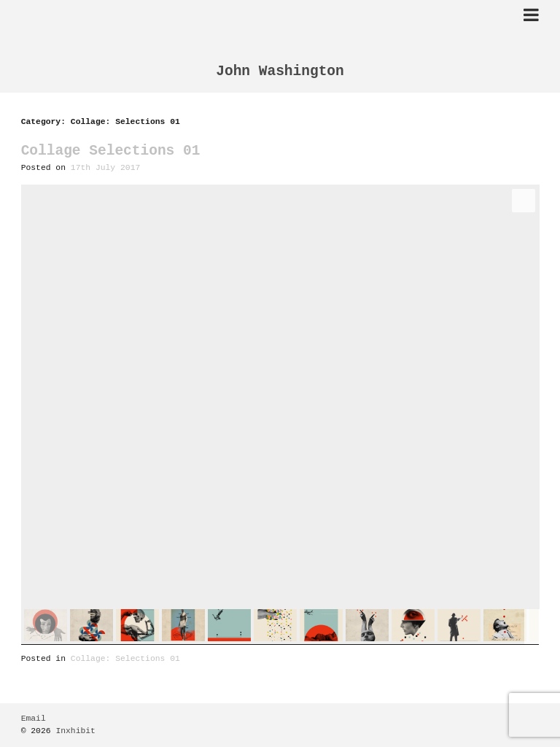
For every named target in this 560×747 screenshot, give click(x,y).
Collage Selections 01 (111, 151)
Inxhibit (75, 731)
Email (34, 719)
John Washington (280, 72)
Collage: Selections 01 (125, 659)
